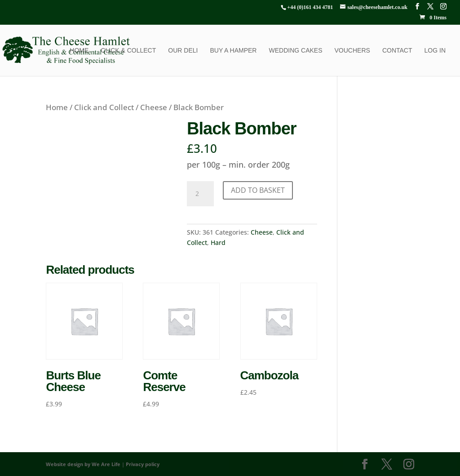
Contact (397, 51)
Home (79, 51)
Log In (435, 51)
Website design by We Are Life (83, 464)
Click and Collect (104, 107)
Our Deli (183, 51)
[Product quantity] (200, 194)
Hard (218, 242)
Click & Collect (128, 51)
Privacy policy (143, 464)
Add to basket (258, 190)
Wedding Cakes (295, 51)
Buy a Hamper (233, 51)
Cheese (154, 107)
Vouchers (352, 51)
